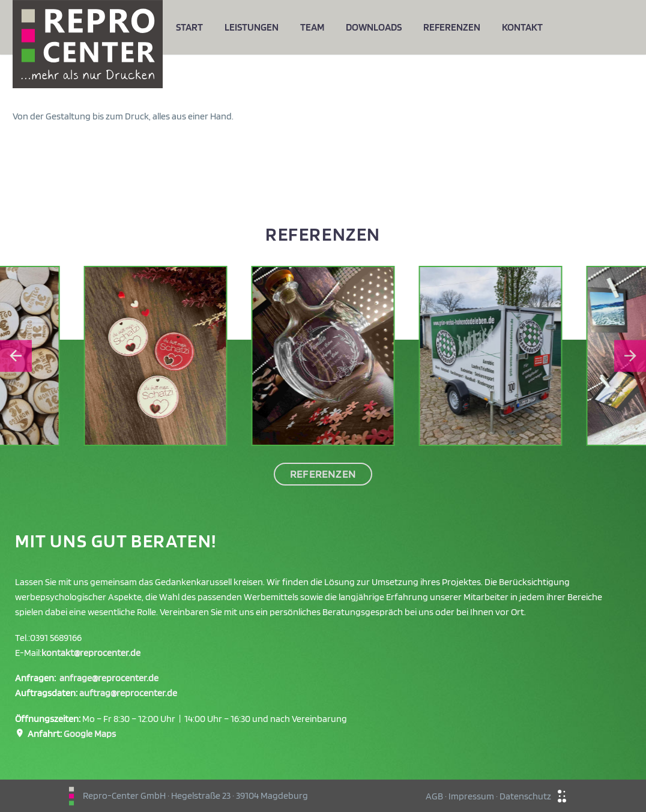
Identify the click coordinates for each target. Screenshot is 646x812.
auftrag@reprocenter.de (128, 693)
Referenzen (452, 27)
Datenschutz (525, 796)
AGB (434, 796)
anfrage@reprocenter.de (109, 678)
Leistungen (252, 27)
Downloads (374, 27)
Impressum (471, 796)
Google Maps (90, 734)
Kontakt (522, 27)
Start (189, 27)
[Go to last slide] (16, 356)
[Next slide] (630, 356)
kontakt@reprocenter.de (91, 653)
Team (312, 27)
